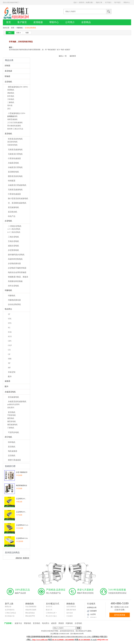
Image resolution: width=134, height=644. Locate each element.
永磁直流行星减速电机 (17, 185)
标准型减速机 (12, 116)
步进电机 (8, 221)
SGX (10, 337)
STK (10, 319)
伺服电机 (20, 28)
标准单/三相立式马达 (15, 129)
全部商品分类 (92, 608)
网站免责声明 (30, 616)
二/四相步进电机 (15, 226)
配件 (10, 377)
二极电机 (11, 102)
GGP (10, 345)
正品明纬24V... (21, 499)
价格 (19, 33)
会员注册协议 (71, 607)
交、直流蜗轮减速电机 (17, 203)
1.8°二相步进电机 (14, 229)
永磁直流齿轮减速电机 (17, 402)
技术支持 (70, 613)
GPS (10, 341)
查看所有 (26, 558)
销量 (27, 33)
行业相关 (70, 616)
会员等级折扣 (10, 610)
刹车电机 (11, 96)
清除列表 (19, 558)
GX (9, 350)
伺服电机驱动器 (14, 300)
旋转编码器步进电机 (16, 255)
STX (10, 323)
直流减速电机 (13, 207)
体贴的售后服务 (31, 610)
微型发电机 (12, 421)
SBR (10, 359)
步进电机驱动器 (14, 264)
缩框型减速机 (12, 119)
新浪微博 (93, 611)
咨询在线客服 (120, 615)
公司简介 (70, 22)
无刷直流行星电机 (15, 154)
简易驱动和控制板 (15, 281)
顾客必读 (8, 607)
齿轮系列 (11, 408)
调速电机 (11, 93)
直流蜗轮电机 (13, 172)
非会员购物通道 (31, 607)
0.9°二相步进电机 (14, 232)
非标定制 (12, 372)
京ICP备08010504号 (77, 634)
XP (9, 363)
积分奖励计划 (10, 616)
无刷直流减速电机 (15, 150)
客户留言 (118, 2)
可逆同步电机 (13, 432)
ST (9, 314)
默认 (10, 33)
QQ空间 (93, 614)
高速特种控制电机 (15, 259)
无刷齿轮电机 (12, 145)
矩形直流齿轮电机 (15, 139)
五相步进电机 (13, 241)
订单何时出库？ (51, 613)
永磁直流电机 (13, 163)
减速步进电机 (13, 246)
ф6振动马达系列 (13, 404)
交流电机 (8, 82)
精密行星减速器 (14, 460)
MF (9, 368)
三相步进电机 (13, 237)
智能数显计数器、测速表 (18, 277)
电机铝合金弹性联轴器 (17, 272)
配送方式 (49, 610)
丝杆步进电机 (13, 286)
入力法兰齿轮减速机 (15, 123)
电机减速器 (13, 451)
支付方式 (49, 607)
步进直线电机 (13, 250)
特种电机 (12, 442)
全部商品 (86, 22)
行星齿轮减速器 (14, 158)
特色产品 (12, 216)
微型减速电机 (12, 425)
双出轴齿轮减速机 (14, 126)
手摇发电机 (12, 415)
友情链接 (38, 22)
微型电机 (11, 418)
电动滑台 (8, 309)
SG (9, 328)
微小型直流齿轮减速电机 (18, 199)
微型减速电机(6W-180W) (18, 87)
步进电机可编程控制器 (17, 268)
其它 (9, 109)
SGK (10, 332)
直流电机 (8, 134)
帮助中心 (127, 2)
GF (9, 354)
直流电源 (8, 71)
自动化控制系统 (14, 304)
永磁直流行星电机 (15, 167)
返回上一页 (63, 56)
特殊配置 (12, 181)
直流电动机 (13, 212)
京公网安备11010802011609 (60, 634)
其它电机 (8, 437)
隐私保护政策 (71, 610)
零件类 (10, 106)
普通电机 (11, 90)
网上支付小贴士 (51, 616)
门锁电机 (11, 428)
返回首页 (73, 56)
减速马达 (18, 623)
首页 (9, 22)
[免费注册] (89, 2)
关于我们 (108, 2)
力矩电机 (11, 99)
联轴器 (7, 76)
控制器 (7, 66)
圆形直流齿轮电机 (15, 176)
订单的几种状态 (10, 613)
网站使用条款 (30, 613)
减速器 (7, 381)
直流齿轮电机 (12, 142)
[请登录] (82, 2)
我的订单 (99, 2)
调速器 (61, 623)
